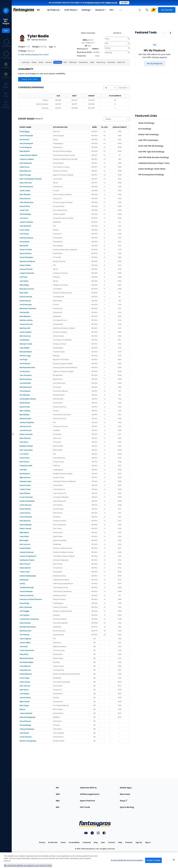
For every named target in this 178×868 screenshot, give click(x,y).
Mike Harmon (25, 477)
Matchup (73, 62)
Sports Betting (127, 807)
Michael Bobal (26, 352)
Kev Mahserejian (26, 662)
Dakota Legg (25, 356)
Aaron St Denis (26, 250)
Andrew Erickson (26, 238)
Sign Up (139, 842)
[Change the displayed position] (110, 88)
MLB (58, 794)
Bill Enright (24, 540)
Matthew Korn (25, 631)
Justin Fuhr (24, 210)
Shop (123, 801)
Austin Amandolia (27, 501)
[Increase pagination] (170, 33)
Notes (34, 62)
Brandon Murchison (28, 627)
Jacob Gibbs (25, 643)
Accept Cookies (153, 860)
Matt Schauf (25, 564)
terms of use (111, 3)
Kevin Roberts (25, 509)
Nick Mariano (25, 316)
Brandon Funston (27, 289)
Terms (63, 842)
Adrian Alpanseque (28, 576)
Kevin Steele (25, 682)
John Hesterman (27, 202)
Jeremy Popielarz (27, 422)
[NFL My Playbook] (155, 64)
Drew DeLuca (25, 198)
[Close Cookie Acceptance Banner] (174, 860)
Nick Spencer (25, 521)
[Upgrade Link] (154, 10)
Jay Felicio (24, 281)
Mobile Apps (126, 788)
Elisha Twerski (25, 529)
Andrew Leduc (26, 481)
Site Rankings (25, 214)
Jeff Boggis (24, 611)
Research (101, 11)
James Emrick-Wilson (29, 155)
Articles (49, 62)
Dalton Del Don (26, 297)
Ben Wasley (24, 415)
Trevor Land (25, 572)
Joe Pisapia (24, 694)
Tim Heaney (25, 635)
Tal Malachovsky (27, 587)
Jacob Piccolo (26, 430)
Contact (111, 842)
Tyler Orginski (25, 639)
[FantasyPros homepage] (24, 10)
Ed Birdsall (24, 580)
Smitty (22, 584)
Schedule (111, 62)
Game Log (101, 62)
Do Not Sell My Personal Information (127, 860)
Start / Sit (121, 62)
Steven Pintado (26, 269)
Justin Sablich (26, 332)
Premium (129, 842)
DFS (113, 11)
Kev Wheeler (25, 395)
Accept (124, 3)
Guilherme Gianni (27, 560)
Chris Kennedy (26, 305)
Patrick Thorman (27, 595)
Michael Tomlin (26, 344)
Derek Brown (25, 403)
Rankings (87, 11)
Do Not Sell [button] (53, 842)
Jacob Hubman (26, 591)
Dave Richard (25, 721)
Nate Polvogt (25, 175)
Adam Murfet (25, 568)
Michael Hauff (26, 387)
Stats (92, 62)
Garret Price (25, 206)
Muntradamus (26, 379)
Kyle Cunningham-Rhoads (31, 179)
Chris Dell (24, 646)
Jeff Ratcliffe (25, 226)
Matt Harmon (25, 336)
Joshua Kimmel (26, 713)
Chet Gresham (26, 517)
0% (129, 53)
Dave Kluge (24, 603)
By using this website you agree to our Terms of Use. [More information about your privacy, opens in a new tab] (28, 865)
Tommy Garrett (26, 324)
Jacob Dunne (25, 698)
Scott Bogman (26, 147)
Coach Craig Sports (28, 556)
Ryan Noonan (25, 438)
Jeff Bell (23, 470)
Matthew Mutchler (27, 367)
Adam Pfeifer (25, 265)
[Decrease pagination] (164, 33)
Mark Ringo (24, 285)
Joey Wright (25, 348)
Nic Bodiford (25, 474)
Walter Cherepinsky (28, 741)
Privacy (42, 842)
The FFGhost (25, 364)
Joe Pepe (23, 360)
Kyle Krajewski (25, 525)
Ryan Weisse (25, 493)
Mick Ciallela (25, 411)
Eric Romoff (24, 140)
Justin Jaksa (25, 191)
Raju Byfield (25, 151)
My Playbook (55, 11)
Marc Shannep (26, 607)
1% (129, 48)
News (41, 62)
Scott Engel (25, 678)
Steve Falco (25, 458)
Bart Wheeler (25, 194)
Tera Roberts (25, 666)
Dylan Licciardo (26, 434)
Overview (26, 62)
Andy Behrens (25, 670)
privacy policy (94, 3)
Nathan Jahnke (26, 320)
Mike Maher (24, 533)
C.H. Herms (24, 454)
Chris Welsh (25, 242)
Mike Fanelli (25, 702)
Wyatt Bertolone (27, 658)
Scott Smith (25, 230)
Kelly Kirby (24, 654)
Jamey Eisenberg (27, 729)
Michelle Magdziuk (27, 717)
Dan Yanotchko (26, 450)
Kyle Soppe (24, 705)
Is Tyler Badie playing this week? (33, 54)
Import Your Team (30, 79)
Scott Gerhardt (26, 497)
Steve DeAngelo (26, 257)
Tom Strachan (26, 375)
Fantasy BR (24, 312)
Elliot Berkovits (26, 163)
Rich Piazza (24, 462)
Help (120, 842)
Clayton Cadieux (27, 159)
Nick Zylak (24, 293)
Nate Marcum (25, 171)
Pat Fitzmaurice (26, 187)
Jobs (103, 842)
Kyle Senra (24, 690)
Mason (22, 709)
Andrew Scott (25, 426)
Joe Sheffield (25, 383)
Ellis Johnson (25, 686)
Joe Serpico (25, 615)
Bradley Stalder (26, 446)
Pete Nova (24, 442)
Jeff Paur (24, 277)
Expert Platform (88, 801)
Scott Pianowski (26, 136)
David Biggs (25, 132)
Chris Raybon (25, 391)
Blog (96, 842)
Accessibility (74, 842)
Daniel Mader (25, 548)
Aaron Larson (25, 485)
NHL (58, 807)
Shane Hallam (26, 253)
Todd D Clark (25, 489)
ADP (65, 62)
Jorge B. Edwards (27, 273)
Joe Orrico (24, 218)
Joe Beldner (25, 340)
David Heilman (26, 674)
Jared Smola (25, 513)
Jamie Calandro (26, 222)
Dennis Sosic (25, 407)
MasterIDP (24, 246)
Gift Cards (85, 807)
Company (87, 842)
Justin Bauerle (26, 737)
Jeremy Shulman (27, 552)
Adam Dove (24, 167)
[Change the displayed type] (117, 119)
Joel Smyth (24, 733)
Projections (83, 62)
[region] (89, 860)
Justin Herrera (26, 505)
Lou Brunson (25, 371)
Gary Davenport (26, 143)
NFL (39, 10)
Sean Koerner (25, 623)
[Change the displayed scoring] (124, 88)
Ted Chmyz (24, 234)
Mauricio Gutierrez (27, 261)
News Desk (125, 794)
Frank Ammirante (27, 650)
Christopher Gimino (28, 399)
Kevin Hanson (25, 301)
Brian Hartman (26, 183)
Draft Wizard (72, 11)
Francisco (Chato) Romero (31, 599)
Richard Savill (25, 419)
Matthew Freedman (28, 308)
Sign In (148, 842)
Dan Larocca (25, 544)
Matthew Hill (25, 328)
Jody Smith (24, 536)
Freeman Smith (26, 466)
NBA (58, 801)
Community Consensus (29, 619)
